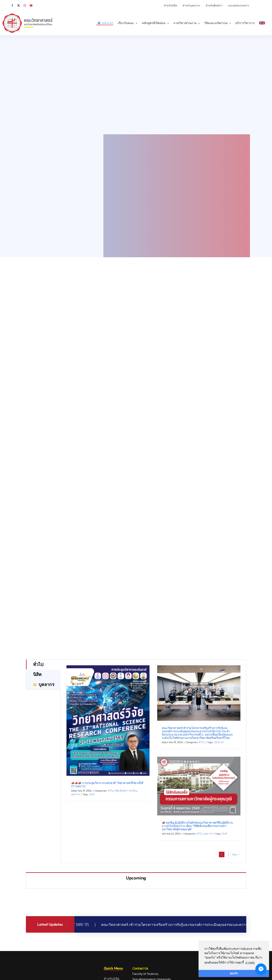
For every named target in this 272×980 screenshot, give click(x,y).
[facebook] (12, 6)
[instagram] (25, 6)
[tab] (43, 702)
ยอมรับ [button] (234, 973)
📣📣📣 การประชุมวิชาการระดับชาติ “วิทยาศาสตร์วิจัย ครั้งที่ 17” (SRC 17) (107, 822)
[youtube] (31, 6)
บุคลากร (75, 832)
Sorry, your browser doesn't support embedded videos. (136, 85)
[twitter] (19, 6)
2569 (92, 832)
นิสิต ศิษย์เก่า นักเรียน (126, 828)
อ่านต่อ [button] (250, 962)
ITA (222, 780)
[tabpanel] (153, 799)
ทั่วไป (111, 828)
